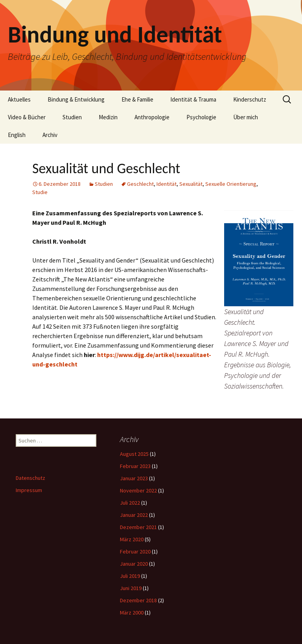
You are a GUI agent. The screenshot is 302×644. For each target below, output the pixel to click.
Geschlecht (140, 184)
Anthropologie (152, 117)
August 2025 (134, 454)
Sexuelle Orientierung (231, 184)
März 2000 (132, 613)
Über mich (246, 117)
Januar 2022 (134, 515)
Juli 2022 (130, 503)
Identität (167, 184)
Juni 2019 (131, 588)
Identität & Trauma (193, 99)
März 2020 (132, 539)
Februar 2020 (135, 551)
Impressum (29, 490)
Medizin (108, 117)
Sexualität (191, 184)
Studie (40, 192)
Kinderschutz (250, 99)
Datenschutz (30, 478)
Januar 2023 (134, 478)
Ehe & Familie (137, 99)
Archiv (50, 135)
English (17, 135)
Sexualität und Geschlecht (106, 168)
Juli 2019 (130, 576)
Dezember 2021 (138, 527)
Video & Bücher (27, 117)
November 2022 (138, 490)
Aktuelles (19, 99)
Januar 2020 (134, 564)
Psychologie (201, 117)
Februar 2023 (135, 466)
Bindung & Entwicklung (76, 99)
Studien (72, 117)
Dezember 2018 (138, 600)
